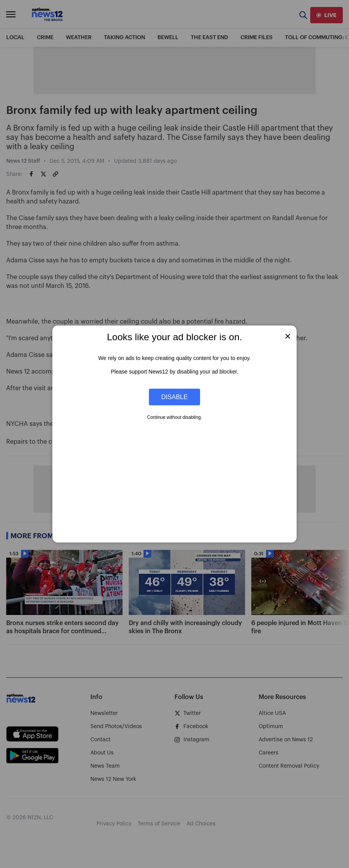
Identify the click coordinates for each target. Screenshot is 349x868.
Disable (174, 397)
